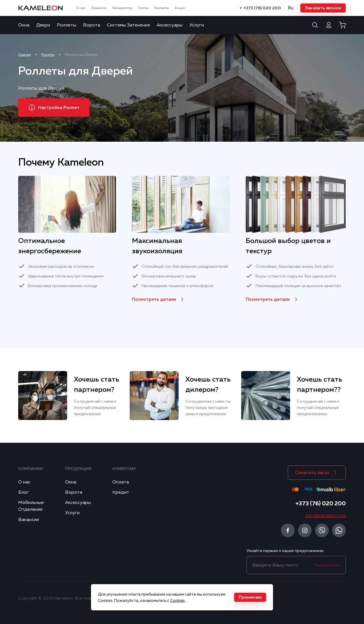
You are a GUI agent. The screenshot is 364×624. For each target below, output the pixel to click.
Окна (24, 25)
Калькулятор (122, 8)
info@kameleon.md (325, 516)
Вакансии (99, 8)
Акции (180, 8)
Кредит (121, 492)
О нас (81, 8)
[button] (323, 8)
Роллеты (67, 25)
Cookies (177, 600)
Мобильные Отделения (31, 506)
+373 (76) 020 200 (262, 8)
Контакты (162, 8)
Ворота (92, 25)
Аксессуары (170, 25)
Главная (25, 55)
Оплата (121, 482)
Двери (43, 25)
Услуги (197, 25)
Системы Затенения (128, 25)
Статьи (143, 8)
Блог (23, 492)
